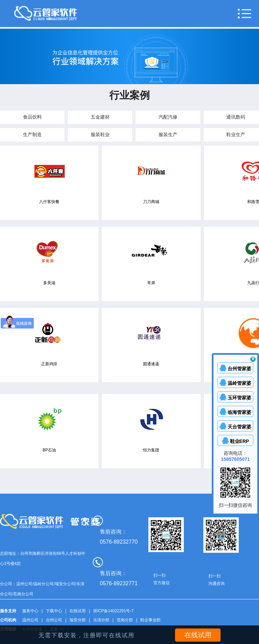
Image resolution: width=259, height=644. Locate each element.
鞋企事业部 (150, 620)
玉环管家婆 (239, 398)
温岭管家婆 (239, 383)
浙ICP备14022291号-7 (113, 611)
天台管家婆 (239, 427)
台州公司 (54, 620)
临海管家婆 (239, 412)
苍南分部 (125, 620)
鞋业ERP (240, 441)
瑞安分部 (78, 620)
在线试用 (78, 611)
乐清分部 (101, 620)
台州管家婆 (239, 369)
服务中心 (30, 611)
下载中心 (54, 611)
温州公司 (30, 620)
